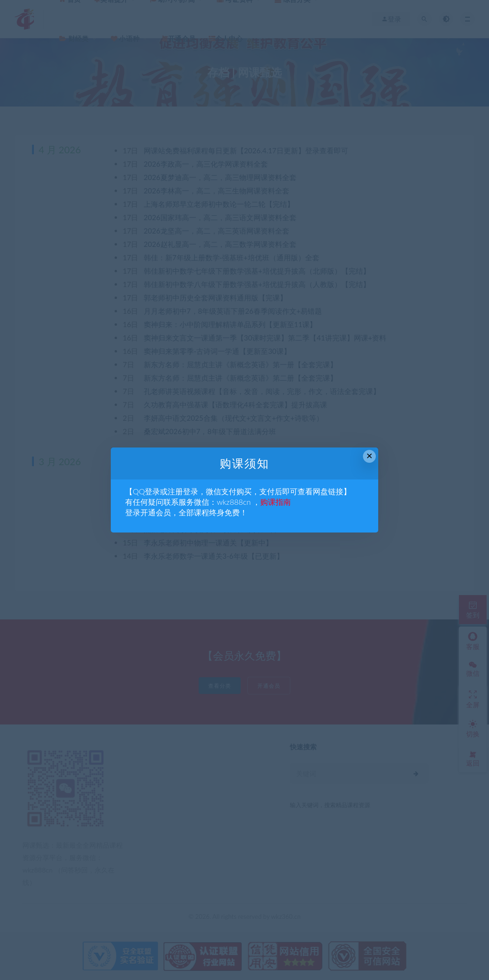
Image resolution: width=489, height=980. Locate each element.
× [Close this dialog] (369, 456)
